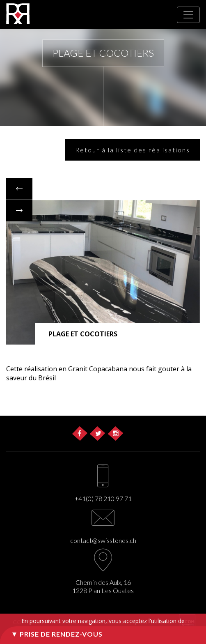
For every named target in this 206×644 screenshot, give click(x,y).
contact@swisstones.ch (103, 540)
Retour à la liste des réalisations (133, 150)
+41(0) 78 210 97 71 (103, 498)
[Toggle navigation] (188, 15)
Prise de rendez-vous (61, 634)
